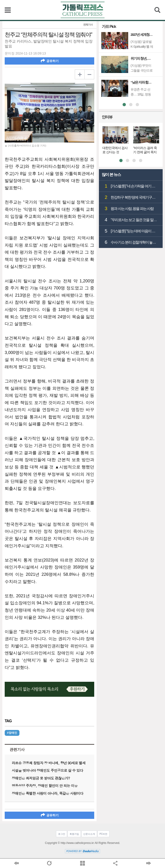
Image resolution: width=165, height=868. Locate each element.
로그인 (62, 834)
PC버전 (103, 834)
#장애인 (12, 733)
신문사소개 (89, 834)
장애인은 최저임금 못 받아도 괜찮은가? (41, 778)
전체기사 (88, 25)
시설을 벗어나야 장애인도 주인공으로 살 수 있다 (47, 770)
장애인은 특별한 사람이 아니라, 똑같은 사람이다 (47, 793)
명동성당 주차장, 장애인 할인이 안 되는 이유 (45, 786)
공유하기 (50, 61)
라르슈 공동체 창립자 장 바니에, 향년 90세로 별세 (49, 763)
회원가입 (74, 834)
